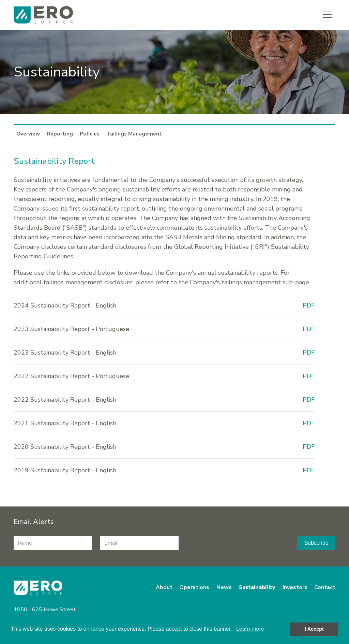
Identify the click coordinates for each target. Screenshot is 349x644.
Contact (325, 587)
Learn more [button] (250, 629)
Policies (90, 134)
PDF (309, 305)
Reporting (60, 134)
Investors (295, 587)
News (224, 587)
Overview (28, 134)
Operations (194, 587)
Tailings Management (134, 134)
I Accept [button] (314, 629)
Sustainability (257, 587)
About (164, 587)
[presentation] (238, 543)
